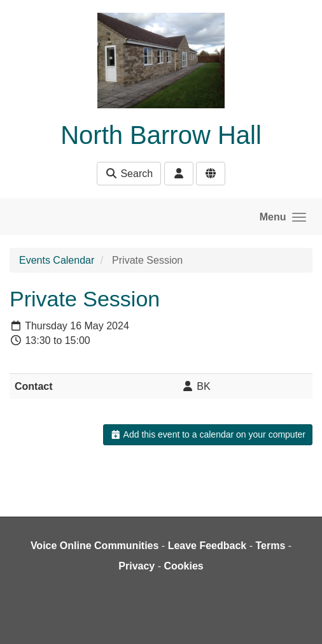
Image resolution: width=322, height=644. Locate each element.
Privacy (136, 566)
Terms (270, 546)
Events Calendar (57, 260)
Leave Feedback (207, 546)
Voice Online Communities (95, 546)
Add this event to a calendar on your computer (208, 434)
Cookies (183, 566)
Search (129, 174)
